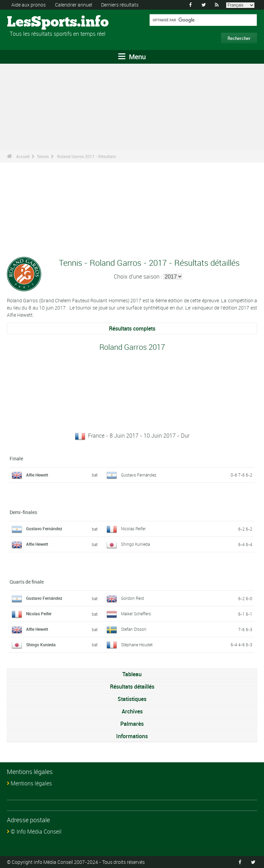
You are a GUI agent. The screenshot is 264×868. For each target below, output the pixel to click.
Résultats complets (132, 328)
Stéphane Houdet (137, 645)
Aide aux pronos (29, 5)
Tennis (43, 156)
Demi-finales (23, 512)
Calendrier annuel (74, 5)
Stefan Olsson (134, 629)
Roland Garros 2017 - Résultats (86, 156)
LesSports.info (33, 22)
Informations (132, 736)
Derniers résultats (120, 5)
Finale (16, 458)
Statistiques (132, 699)
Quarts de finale (27, 582)
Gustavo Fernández (139, 475)
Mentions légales (31, 783)
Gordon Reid (133, 598)
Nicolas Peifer (133, 529)
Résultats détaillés (132, 687)
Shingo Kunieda (135, 544)
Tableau (132, 674)
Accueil (23, 156)
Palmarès (132, 724)
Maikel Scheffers (136, 614)
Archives (132, 711)
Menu (132, 57)
